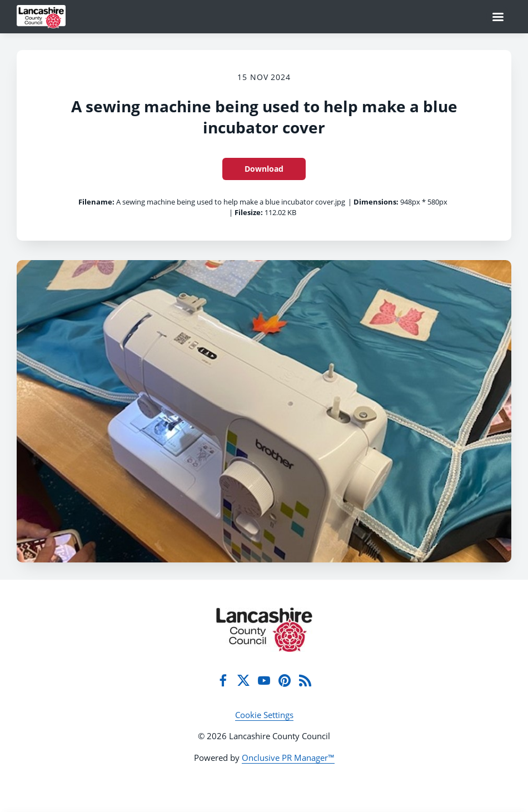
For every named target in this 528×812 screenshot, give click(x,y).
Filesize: (249, 212)
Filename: (96, 202)
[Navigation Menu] (498, 17)
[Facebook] (223, 680)
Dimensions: (376, 202)
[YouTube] (264, 680)
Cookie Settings (264, 715)
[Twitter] (243, 680)
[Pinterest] (285, 680)
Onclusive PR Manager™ (288, 758)
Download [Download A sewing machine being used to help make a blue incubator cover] (264, 169)
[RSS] (305, 680)
